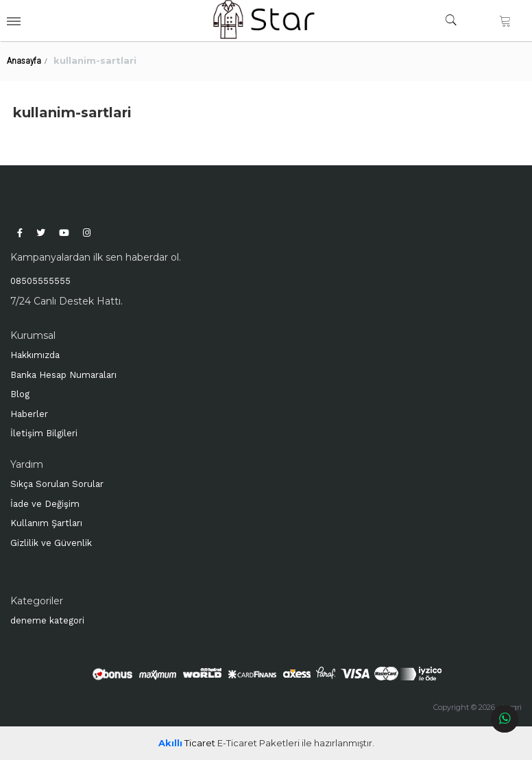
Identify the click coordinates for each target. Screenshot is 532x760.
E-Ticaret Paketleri (258, 743)
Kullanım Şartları (46, 523)
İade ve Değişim (45, 504)
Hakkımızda (35, 355)
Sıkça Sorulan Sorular (57, 484)
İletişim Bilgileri (44, 433)
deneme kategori (47, 620)
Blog (20, 394)
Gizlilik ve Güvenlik (51, 543)
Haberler (29, 414)
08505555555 (40, 281)
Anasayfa (24, 61)
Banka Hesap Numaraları (63, 375)
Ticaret (187, 743)
